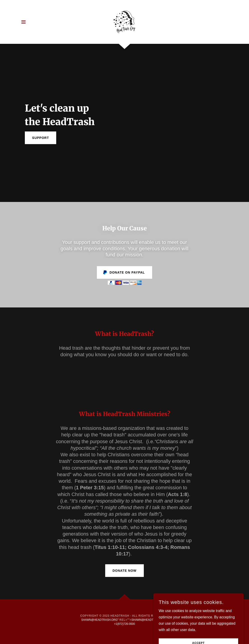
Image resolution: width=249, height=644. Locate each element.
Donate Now (124, 571)
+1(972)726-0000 (124, 624)
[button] (23, 22)
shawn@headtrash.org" (100, 620)
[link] (124, 22)
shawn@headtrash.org (150, 620)
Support (41, 138)
